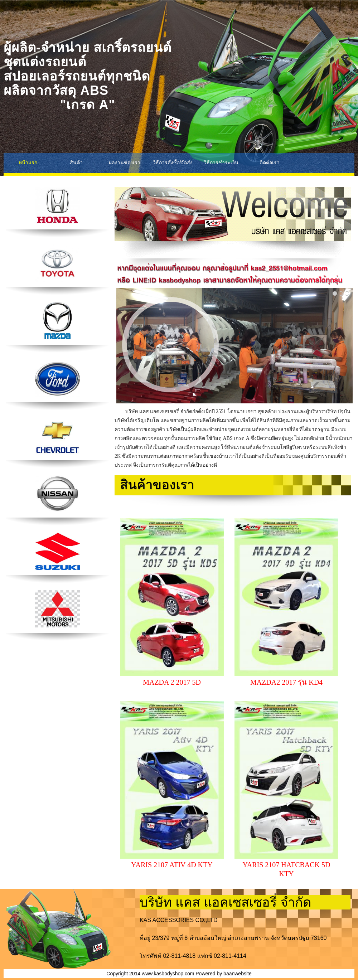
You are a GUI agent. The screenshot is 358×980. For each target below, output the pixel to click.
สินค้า (76, 162)
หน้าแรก (28, 162)
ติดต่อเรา (270, 162)
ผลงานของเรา (125, 162)
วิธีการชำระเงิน (221, 162)
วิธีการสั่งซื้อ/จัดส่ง (173, 162)
